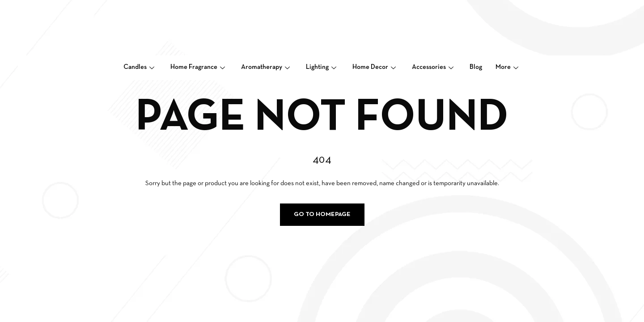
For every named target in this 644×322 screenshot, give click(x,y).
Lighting (321, 67)
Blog (476, 67)
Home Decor (374, 67)
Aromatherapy (265, 67)
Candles (139, 67)
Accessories (433, 67)
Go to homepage (322, 214)
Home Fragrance (198, 67)
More (507, 67)
